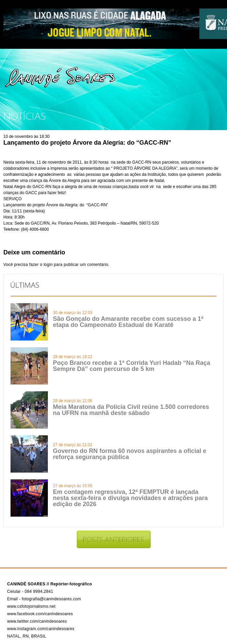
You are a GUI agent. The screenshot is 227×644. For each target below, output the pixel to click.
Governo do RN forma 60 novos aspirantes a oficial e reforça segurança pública (130, 454)
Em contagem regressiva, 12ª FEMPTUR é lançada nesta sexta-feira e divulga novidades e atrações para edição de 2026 (130, 498)
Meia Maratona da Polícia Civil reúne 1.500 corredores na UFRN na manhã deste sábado (131, 410)
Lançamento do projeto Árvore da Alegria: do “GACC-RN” (87, 143)
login (48, 265)
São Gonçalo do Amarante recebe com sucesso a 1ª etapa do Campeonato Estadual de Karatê (128, 322)
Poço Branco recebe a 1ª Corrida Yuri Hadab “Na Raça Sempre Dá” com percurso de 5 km (132, 366)
